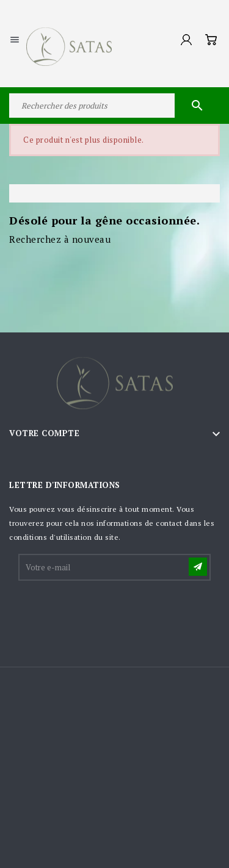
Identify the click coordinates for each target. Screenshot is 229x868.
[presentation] (112, 612)
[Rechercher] (114, 106)
